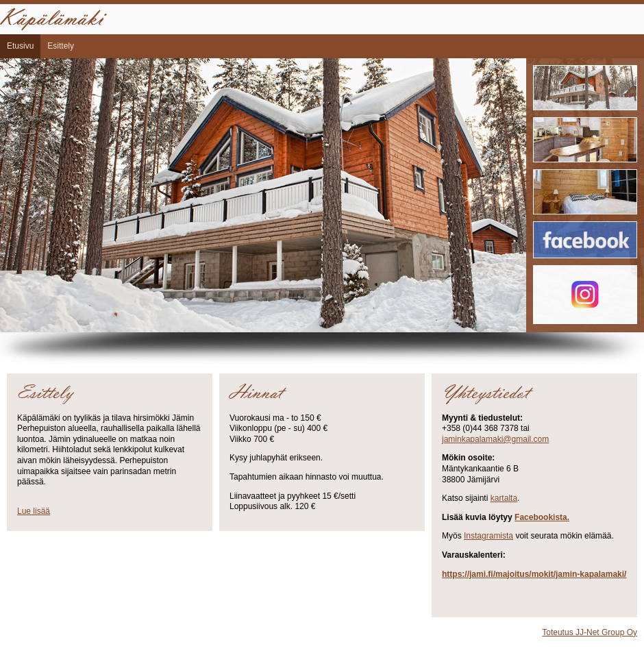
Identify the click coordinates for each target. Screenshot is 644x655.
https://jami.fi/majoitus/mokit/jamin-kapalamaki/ (534, 574)
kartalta (504, 498)
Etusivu (20, 46)
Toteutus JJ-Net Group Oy (590, 632)
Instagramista (488, 536)
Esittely (61, 46)
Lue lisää (34, 511)
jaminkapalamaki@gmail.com (495, 439)
